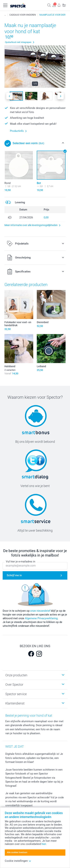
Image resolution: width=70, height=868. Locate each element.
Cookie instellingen (18, 861)
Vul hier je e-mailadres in (21, 562)
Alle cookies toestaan (17, 852)
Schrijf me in (14, 575)
